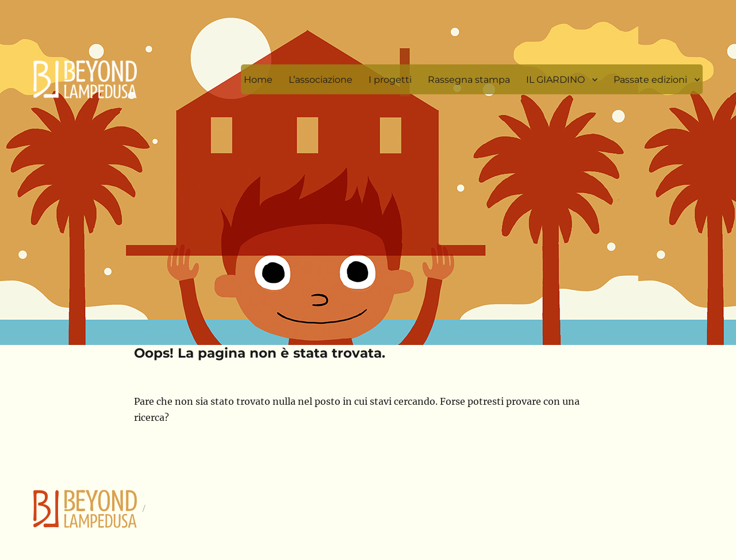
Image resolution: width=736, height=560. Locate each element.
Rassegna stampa (469, 80)
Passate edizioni (650, 80)
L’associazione (321, 80)
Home (258, 80)
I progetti (390, 80)
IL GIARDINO (555, 80)
